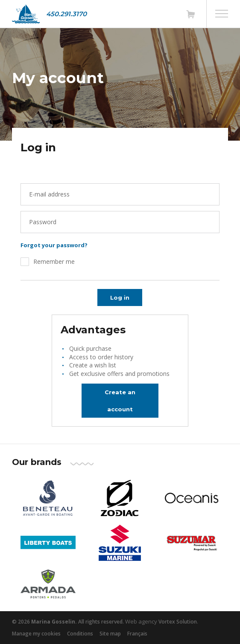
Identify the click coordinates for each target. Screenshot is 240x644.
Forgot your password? (54, 245)
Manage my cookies (36, 634)
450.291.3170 (66, 14)
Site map (110, 634)
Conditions (80, 634)
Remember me (54, 261)
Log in (120, 297)
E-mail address (49, 194)
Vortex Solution (178, 622)
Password (43, 222)
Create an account (120, 401)
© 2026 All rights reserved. (68, 622)
